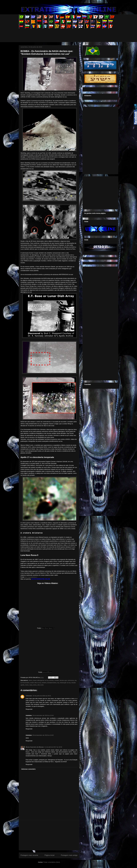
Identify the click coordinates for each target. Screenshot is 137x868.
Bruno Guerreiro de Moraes (35, 747)
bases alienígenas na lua (41, 680)
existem (44, 683)
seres (35, 685)
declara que (63, 680)
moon (27, 685)
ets (76, 680)
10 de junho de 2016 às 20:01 (42, 696)
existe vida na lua (36, 683)
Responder (29, 709)
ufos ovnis (40, 685)
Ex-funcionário (25, 683)
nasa (31, 685)
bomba (51, 680)
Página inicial (49, 855)
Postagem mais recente (29, 855)
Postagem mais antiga (69, 855)
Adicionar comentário (28, 769)
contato (57, 680)
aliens (31, 680)
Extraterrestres (52, 683)
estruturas (71, 680)
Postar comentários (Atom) (52, 862)
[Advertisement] (58, 33)
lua (58, 683)
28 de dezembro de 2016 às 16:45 (43, 735)
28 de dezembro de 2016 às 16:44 (43, 715)
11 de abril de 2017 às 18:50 (53, 747)
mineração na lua (65, 683)
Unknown (29, 696)
